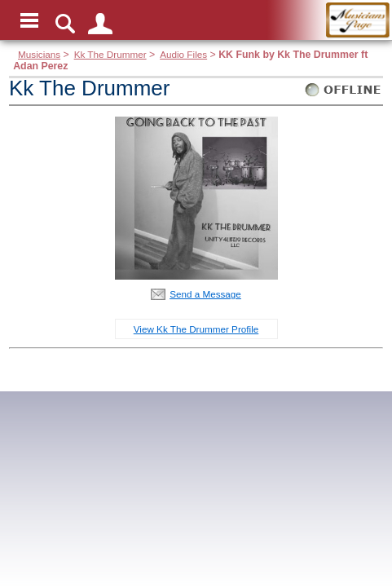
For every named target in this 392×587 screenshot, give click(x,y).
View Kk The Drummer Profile (196, 329)
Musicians (39, 54)
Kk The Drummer (110, 54)
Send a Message (205, 294)
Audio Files (183, 54)
